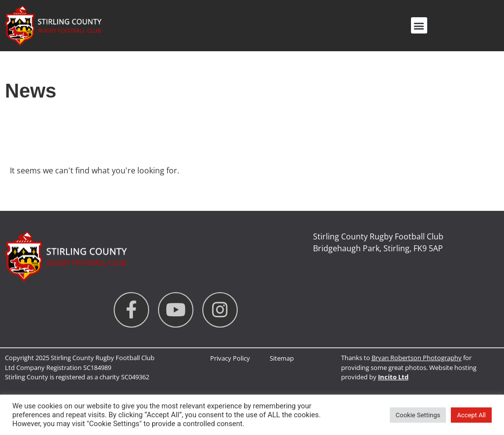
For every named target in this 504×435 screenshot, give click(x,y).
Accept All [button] (471, 415)
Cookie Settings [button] (418, 415)
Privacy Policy (230, 358)
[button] (419, 25)
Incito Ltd (393, 377)
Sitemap (282, 358)
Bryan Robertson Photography (417, 358)
